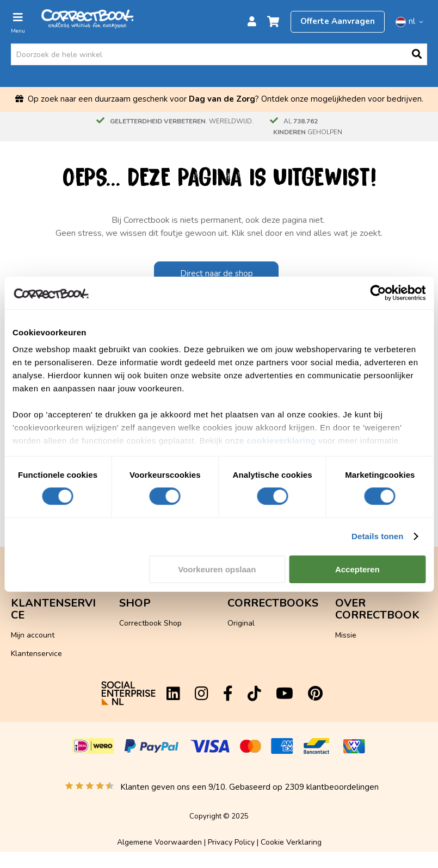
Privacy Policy (231, 842)
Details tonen (377, 536)
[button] (411, 22)
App (18, 647)
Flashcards (138, 599)
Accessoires (140, 617)
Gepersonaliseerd (258, 635)
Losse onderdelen (150, 635)
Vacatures (353, 647)
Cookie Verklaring (291, 842)
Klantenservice (36, 592)
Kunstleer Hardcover (263, 599)
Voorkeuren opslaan (217, 569)
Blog (343, 611)
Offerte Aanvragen (338, 21)
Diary (344, 629)
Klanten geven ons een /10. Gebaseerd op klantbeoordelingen (249, 787)
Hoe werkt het (360, 592)
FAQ (18, 611)
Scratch (241, 617)
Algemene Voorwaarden (159, 842)
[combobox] (219, 54)
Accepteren (357, 569)
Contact (24, 629)
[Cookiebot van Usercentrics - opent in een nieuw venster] (378, 292)
